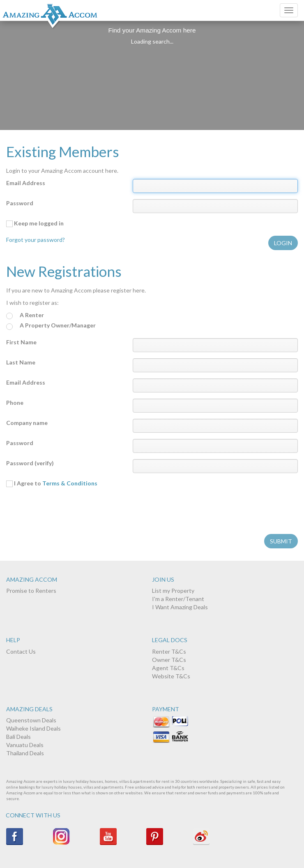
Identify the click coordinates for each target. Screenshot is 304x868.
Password (20, 203)
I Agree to (52, 483)
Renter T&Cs (169, 651)
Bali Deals (18, 737)
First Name (21, 342)
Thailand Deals (25, 753)
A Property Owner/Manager (51, 326)
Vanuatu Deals (25, 745)
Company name (27, 423)
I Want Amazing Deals (180, 607)
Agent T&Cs (168, 668)
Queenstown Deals (31, 720)
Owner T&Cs (169, 660)
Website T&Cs (171, 676)
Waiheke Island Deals (33, 728)
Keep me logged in (35, 223)
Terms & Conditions (70, 483)
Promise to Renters (31, 591)
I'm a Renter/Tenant (178, 599)
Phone (15, 403)
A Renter (25, 315)
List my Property (173, 591)
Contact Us (21, 651)
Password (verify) (30, 463)
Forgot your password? (36, 240)
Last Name (21, 362)
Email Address (26, 183)
